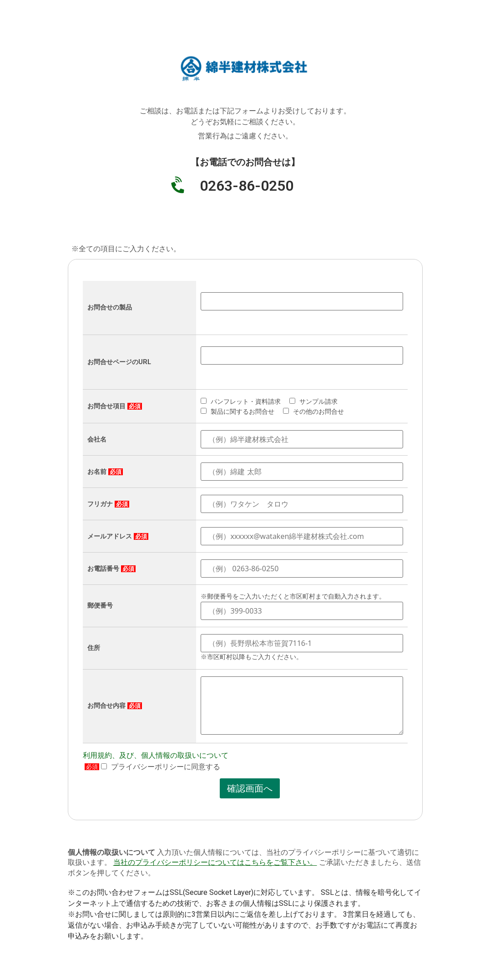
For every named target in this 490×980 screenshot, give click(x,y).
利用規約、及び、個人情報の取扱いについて (156, 755)
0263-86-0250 (247, 186)
